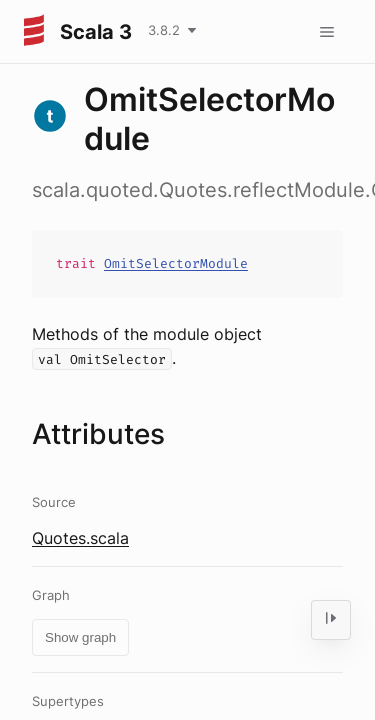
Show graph (80, 637)
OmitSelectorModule (176, 263)
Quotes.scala (80, 538)
